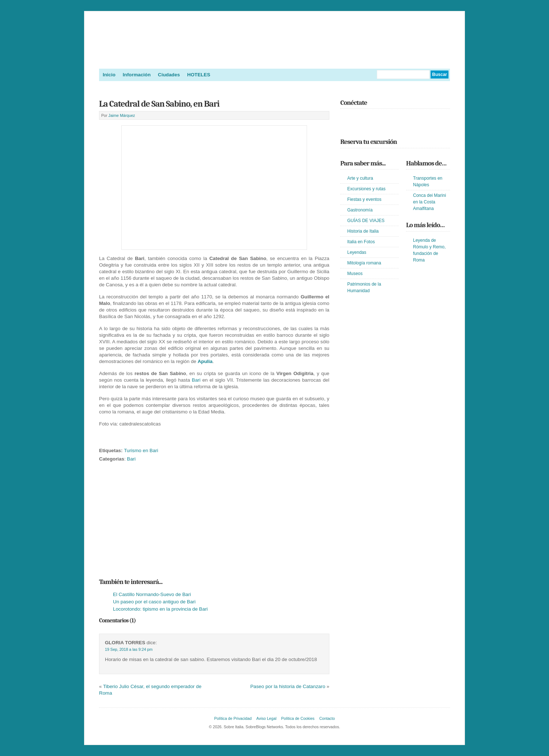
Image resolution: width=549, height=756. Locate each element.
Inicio (109, 75)
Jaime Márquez (122, 115)
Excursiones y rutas (366, 189)
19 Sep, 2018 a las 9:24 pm (129, 649)
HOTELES (199, 75)
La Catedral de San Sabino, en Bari (159, 104)
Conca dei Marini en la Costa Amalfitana (429, 202)
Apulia (205, 361)
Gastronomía (360, 210)
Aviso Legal (266, 718)
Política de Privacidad (233, 718)
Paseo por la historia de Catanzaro (288, 686)
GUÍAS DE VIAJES (366, 221)
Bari (196, 380)
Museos (355, 274)
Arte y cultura (360, 178)
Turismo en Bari (141, 450)
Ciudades (169, 75)
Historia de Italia (363, 231)
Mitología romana (364, 263)
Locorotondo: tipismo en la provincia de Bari (160, 609)
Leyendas (357, 252)
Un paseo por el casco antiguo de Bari (154, 602)
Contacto (327, 718)
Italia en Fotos (361, 242)
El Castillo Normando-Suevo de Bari (152, 594)
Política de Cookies (298, 718)
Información (137, 75)
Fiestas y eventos (364, 199)
